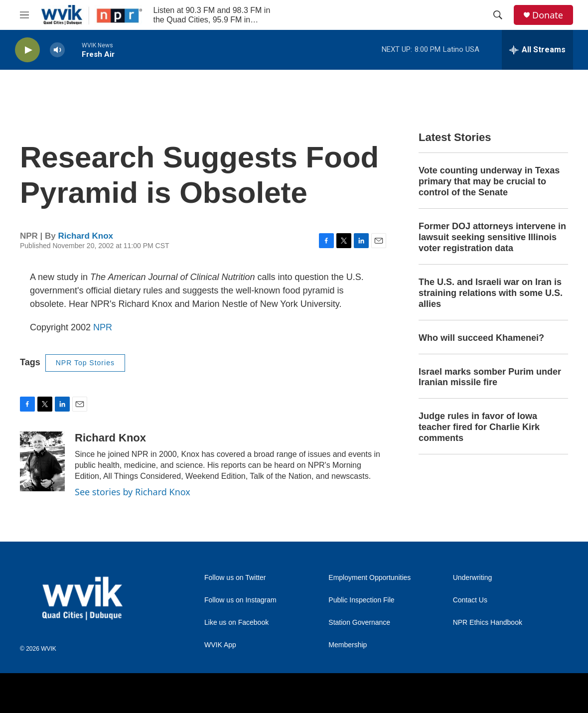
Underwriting (473, 578)
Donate (548, 15)
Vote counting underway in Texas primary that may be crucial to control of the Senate (489, 181)
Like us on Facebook (236, 623)
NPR (103, 327)
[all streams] (537, 50)
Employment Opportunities (369, 578)
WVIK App (220, 645)
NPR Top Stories (85, 363)
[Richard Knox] (42, 461)
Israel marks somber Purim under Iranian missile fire (490, 377)
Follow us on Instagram (240, 600)
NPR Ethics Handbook (488, 623)
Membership (348, 645)
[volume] (57, 50)
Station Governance (359, 623)
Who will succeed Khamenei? (481, 338)
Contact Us (470, 600)
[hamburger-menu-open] (24, 15)
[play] (27, 50)
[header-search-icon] (498, 15)
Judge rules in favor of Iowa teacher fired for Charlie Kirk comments (479, 427)
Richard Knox (86, 236)
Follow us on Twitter (235, 578)
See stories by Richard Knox (133, 492)
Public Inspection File (361, 600)
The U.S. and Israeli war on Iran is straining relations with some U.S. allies (491, 293)
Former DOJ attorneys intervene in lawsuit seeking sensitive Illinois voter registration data (492, 237)
